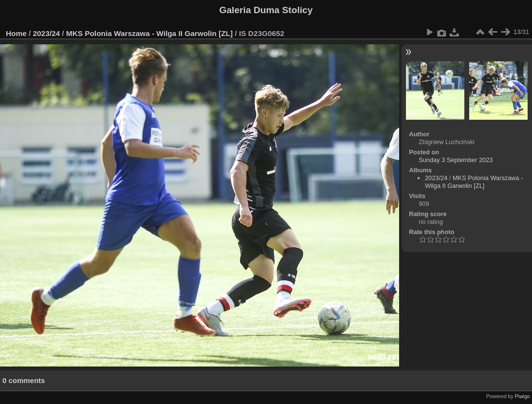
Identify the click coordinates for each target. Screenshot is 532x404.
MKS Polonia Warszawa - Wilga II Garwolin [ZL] (149, 33)
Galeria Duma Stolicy (266, 10)
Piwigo (523, 396)
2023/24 (47, 33)
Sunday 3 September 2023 (456, 160)
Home (16, 33)
